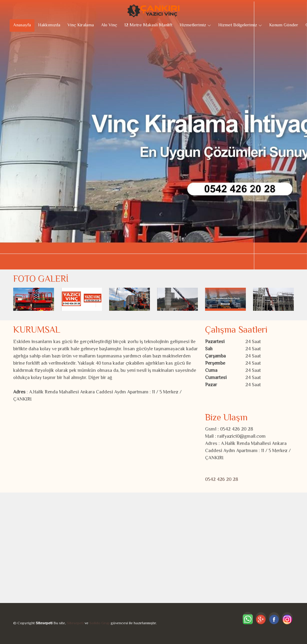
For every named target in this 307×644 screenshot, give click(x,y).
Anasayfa (22, 25)
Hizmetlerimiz (195, 25)
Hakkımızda (49, 25)
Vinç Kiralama (81, 25)
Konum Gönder (284, 25)
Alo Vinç (109, 25)
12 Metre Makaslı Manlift (148, 25)
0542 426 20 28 (222, 480)
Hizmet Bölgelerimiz (240, 25)
